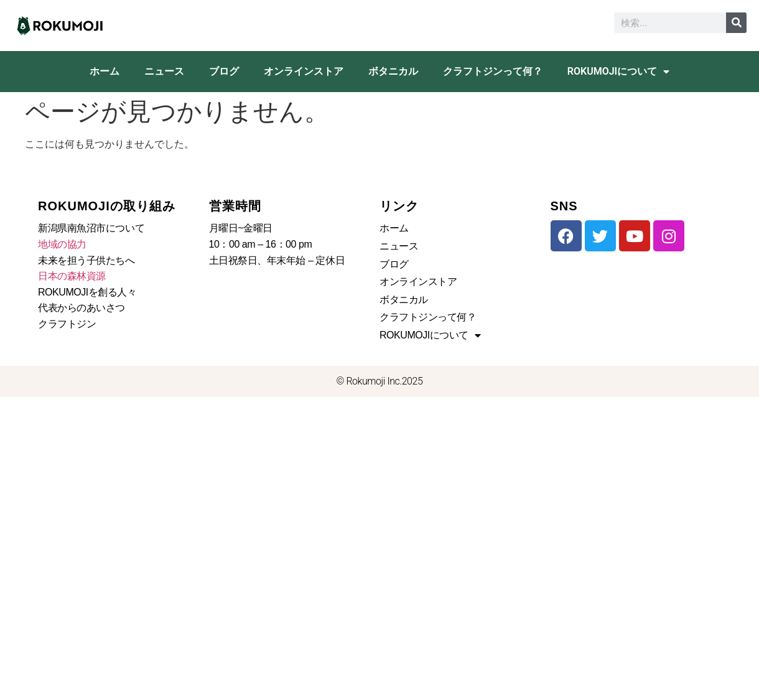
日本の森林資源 (72, 276)
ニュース (164, 71)
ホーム (105, 71)
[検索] (736, 23)
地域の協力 (62, 244)
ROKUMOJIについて (618, 72)
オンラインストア (304, 71)
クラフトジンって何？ (493, 71)
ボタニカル (393, 71)
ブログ (224, 71)
